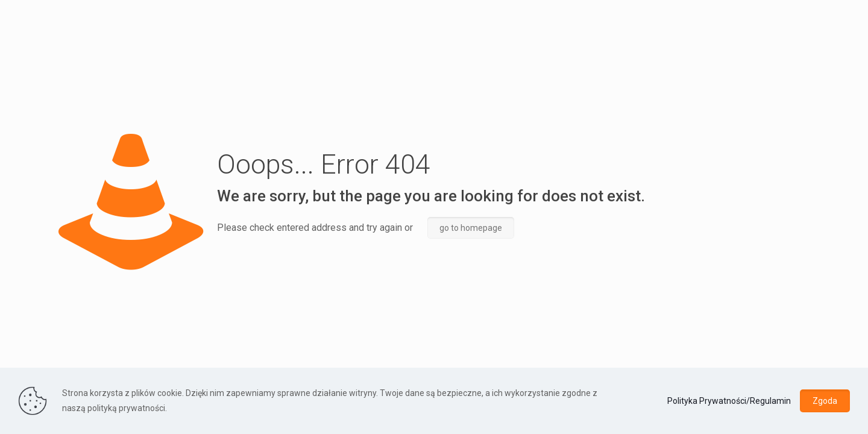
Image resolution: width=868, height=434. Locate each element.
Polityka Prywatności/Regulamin (729, 401)
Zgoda (825, 401)
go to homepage (471, 228)
